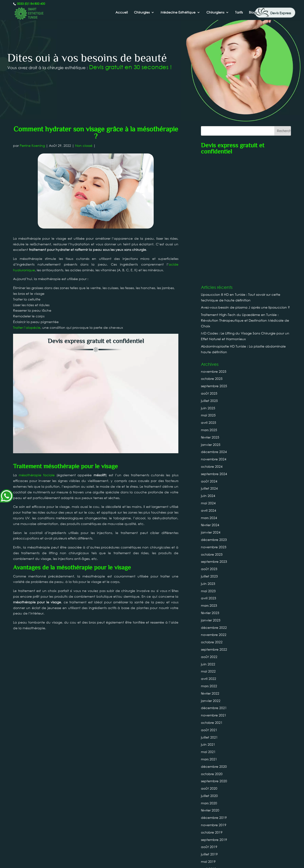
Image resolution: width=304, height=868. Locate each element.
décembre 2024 (214, 331)
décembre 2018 (214, 778)
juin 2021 (208, 624)
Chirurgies (142, 13)
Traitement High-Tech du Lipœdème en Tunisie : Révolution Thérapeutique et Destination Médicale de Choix (245, 200)
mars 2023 (209, 485)
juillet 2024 (209, 368)
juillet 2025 (209, 280)
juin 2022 (208, 544)
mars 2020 (209, 683)
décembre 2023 (214, 419)
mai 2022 (208, 551)
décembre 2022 (214, 507)
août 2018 (209, 807)
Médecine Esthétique (178, 13)
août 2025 (209, 273)
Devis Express (281, 13)
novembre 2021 (214, 595)
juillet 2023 (209, 456)
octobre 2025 (212, 258)
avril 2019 (209, 748)
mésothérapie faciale (37, 374)
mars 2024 (209, 397)
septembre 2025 (214, 265)
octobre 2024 (212, 346)
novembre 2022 (214, 514)
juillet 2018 (209, 814)
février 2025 (210, 317)
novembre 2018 (214, 785)
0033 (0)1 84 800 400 (31, 4)
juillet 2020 (209, 675)
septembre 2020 (214, 661)
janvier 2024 (211, 412)
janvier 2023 (211, 500)
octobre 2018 (212, 792)
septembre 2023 (214, 441)
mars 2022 (209, 565)
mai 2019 (208, 741)
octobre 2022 (212, 522)
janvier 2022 (211, 580)
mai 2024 (208, 383)
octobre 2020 (212, 653)
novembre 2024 (214, 339)
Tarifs (239, 13)
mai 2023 (208, 470)
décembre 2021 (214, 588)
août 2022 (209, 536)
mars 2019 (209, 756)
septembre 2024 (214, 353)
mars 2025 (209, 309)
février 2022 (210, 573)
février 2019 (210, 763)
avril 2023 (209, 478)
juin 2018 (208, 822)
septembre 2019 (214, 719)
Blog (252, 13)
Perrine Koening (32, 145)
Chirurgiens (215, 13)
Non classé (84, 145)
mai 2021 (208, 631)
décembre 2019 (214, 697)
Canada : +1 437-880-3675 (152, 847)
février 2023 (210, 492)
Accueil (122, 13)
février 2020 (210, 690)
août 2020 (209, 668)
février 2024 (210, 405)
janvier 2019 (211, 770)
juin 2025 (208, 288)
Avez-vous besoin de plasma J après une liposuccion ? (245, 187)
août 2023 (209, 448)
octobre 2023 (212, 434)
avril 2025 (209, 302)
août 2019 (209, 727)
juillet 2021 (209, 617)
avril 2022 (209, 558)
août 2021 (209, 609)
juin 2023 (208, 463)
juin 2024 (208, 375)
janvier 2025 (211, 324)
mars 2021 (209, 639)
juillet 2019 (209, 734)
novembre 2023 (214, 427)
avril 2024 (209, 390)
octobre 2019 (212, 712)
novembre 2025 (214, 251)
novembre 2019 (214, 704)
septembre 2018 (214, 800)
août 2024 (209, 361)
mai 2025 (208, 295)
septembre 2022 (214, 529)
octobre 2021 (212, 602)
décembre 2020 (214, 646)
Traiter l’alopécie (27, 327)
